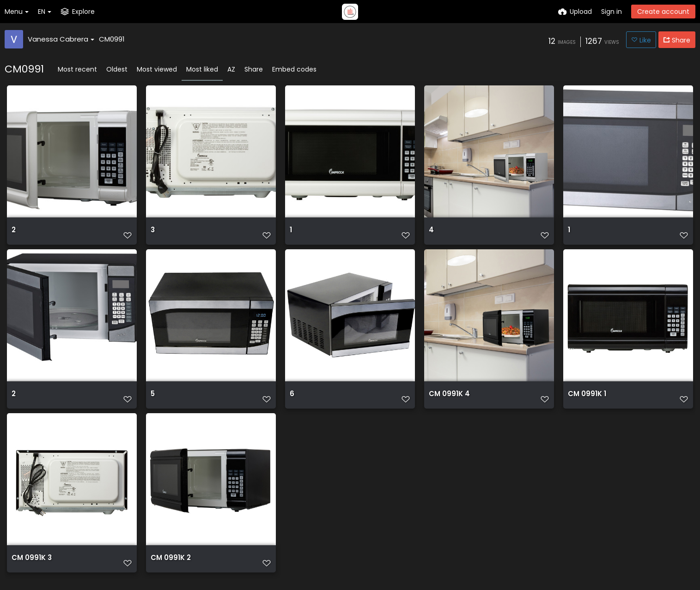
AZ (231, 69)
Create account (663, 12)
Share (254, 69)
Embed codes (294, 69)
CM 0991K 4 (448, 400)
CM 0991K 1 (586, 400)
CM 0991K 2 (169, 567)
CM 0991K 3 (30, 567)
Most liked (202, 69)
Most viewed (157, 69)
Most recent (77, 69)
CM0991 (112, 39)
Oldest (117, 69)
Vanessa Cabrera (61, 39)
